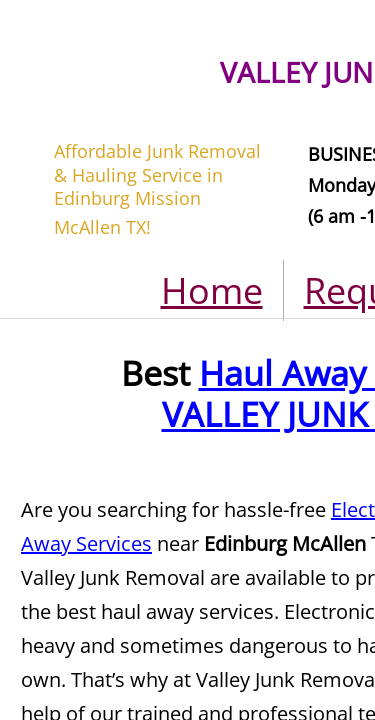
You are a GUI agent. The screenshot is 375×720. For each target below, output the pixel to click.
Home (212, 290)
